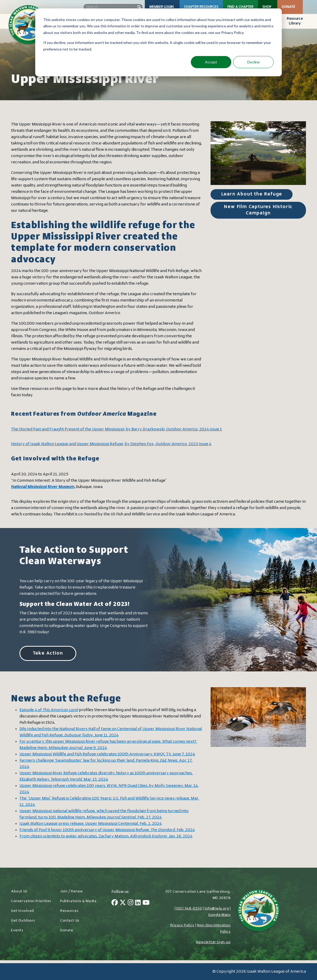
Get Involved (22, 911)
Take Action (48, 653)
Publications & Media (78, 901)
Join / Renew (72, 891)
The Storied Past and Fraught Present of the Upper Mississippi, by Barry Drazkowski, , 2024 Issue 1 (116, 429)
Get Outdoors (23, 921)
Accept (211, 62)
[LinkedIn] (138, 903)
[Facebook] (115, 903)
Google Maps (219, 915)
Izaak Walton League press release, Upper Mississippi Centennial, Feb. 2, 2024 (91, 824)
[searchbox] (113, 7)
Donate (288, 7)
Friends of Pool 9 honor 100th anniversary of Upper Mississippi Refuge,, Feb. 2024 (107, 830)
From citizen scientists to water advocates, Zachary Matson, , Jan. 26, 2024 (106, 836)
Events (17, 930)
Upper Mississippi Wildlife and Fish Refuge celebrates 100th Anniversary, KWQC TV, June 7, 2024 (107, 754)
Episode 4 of (49, 710)
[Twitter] (123, 903)
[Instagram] (131, 903)
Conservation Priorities (31, 901)
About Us (19, 891)
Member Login (161, 7)
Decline (254, 62)
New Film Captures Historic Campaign (258, 210)
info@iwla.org (217, 909)
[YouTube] (146, 903)
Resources (69, 911)
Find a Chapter (240, 7)
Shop (267, 7)
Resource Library (295, 21)
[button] (139, 7)
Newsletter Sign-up (213, 942)
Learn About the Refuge (252, 194)
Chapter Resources (201, 7)
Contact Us (70, 921)
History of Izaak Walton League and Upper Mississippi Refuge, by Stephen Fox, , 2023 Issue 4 (111, 444)
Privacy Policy (182, 925)
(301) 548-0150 (188, 909)
